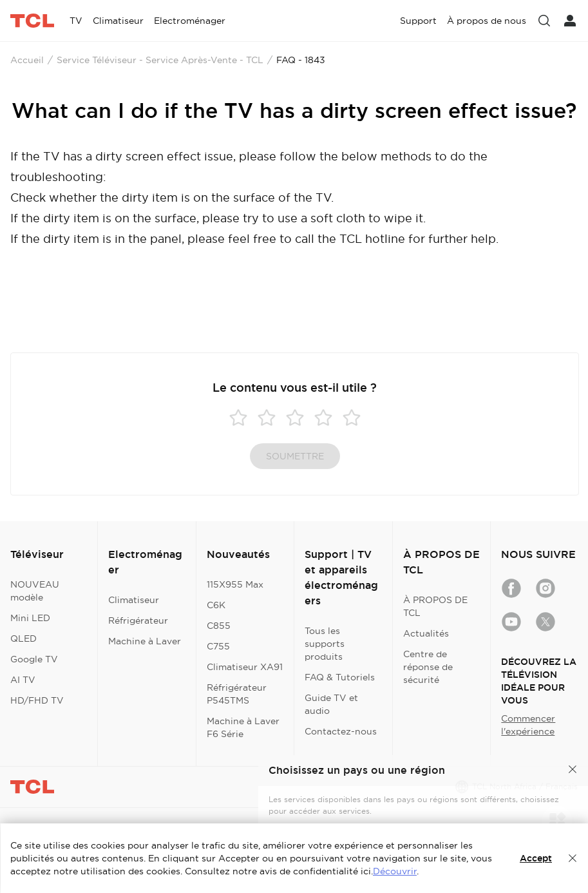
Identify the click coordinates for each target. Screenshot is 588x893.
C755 (218, 646)
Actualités (426, 633)
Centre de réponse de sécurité (428, 667)
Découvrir (395, 871)
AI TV (23, 680)
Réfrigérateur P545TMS (237, 694)
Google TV (34, 659)
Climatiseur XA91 (245, 667)
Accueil (27, 60)
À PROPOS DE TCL (435, 606)
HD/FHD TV (37, 700)
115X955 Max (235, 584)
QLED (24, 639)
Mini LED (30, 618)
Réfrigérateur (138, 620)
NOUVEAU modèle (35, 591)
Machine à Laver (145, 641)
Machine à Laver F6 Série (243, 727)
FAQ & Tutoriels (340, 677)
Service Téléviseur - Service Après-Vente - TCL (160, 60)
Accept (536, 858)
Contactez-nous (341, 731)
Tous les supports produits (325, 644)
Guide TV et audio (331, 704)
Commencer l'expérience (528, 725)
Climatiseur (134, 600)
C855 (219, 626)
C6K (216, 605)
